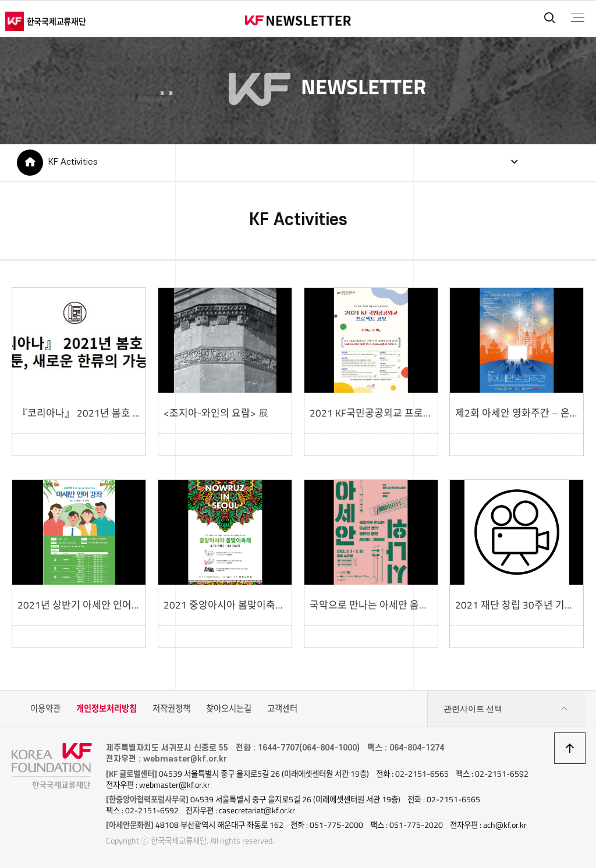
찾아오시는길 (229, 709)
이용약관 (45, 709)
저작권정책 (171, 709)
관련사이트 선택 (506, 709)
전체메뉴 (578, 17)
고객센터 (282, 709)
